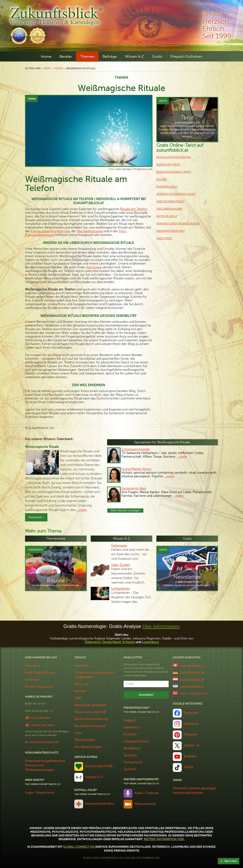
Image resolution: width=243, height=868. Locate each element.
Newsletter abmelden (91, 705)
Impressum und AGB (90, 712)
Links (78, 733)
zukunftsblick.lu (192, 687)
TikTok (188, 767)
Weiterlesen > (36, 517)
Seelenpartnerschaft (171, 231)
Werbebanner (85, 740)
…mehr (82, 510)
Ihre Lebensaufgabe (169, 209)
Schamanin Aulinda (136, 449)
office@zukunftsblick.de (44, 742)
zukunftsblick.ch (193, 666)
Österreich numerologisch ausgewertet (94, 675)
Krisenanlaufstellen (100, 804)
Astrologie (94, 267)
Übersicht (33, 666)
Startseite (81, 666)
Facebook (191, 713)
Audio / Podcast (147, 793)
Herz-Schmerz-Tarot (170, 201)
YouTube (190, 756)
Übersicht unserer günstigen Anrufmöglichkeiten (195, 791)
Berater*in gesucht (39, 687)
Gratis (157, 57)
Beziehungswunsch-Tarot (174, 172)
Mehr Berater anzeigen (125, 510)
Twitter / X (191, 745)
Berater (66, 57)
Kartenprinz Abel (134, 488)
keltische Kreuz (167, 216)
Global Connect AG (79, 847)
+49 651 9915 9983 (42, 725)
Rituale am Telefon (134, 209)
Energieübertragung (40, 235)
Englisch (130, 720)
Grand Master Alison (136, 469)
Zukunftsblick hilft (99, 766)
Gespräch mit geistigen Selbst (176, 194)
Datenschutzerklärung (91, 719)
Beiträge (110, 57)
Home (46, 57)
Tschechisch (133, 762)
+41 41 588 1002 (40, 718)
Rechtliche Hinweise (90, 726)
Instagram (191, 724)
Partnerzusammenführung (50, 231)
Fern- (123, 231)
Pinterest (191, 735)
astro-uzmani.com (194, 694)
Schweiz (128, 642)
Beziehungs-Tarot (168, 165)
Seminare (32, 680)
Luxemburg (150, 642)
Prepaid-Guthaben (186, 57)
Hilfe (78, 698)
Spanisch (130, 755)
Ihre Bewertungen (88, 747)
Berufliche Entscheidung (174, 157)
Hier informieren (161, 626)
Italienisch (131, 727)
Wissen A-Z (134, 57)
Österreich (92, 642)
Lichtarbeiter (121, 589)
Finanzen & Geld (167, 187)
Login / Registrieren (40, 793)
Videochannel (145, 804)
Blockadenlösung (90, 231)
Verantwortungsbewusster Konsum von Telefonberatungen (45, 765)
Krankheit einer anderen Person (178, 224)
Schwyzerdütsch (136, 741)
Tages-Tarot (164, 238)
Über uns (81, 684)
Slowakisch (132, 748)
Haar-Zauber (121, 565)
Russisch (130, 734)
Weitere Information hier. (164, 839)
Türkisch (130, 769)
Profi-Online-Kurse (40, 673)
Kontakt (80, 691)
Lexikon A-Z (94, 777)
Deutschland (111, 642)
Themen (87, 57)
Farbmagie (119, 546)
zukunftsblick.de (193, 673)
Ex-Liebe (162, 179)
